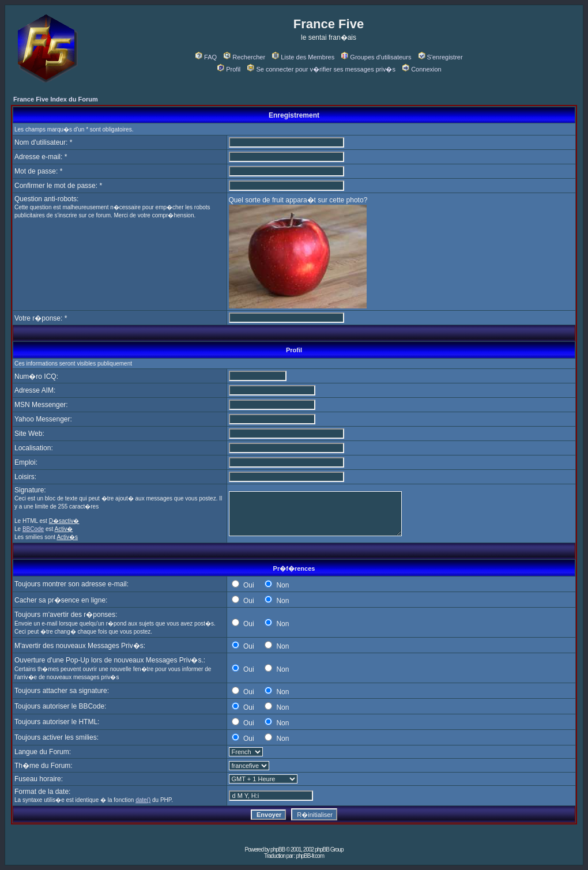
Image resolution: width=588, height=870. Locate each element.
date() (143, 800)
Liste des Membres (303, 57)
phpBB (278, 850)
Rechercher (244, 57)
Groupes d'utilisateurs (376, 57)
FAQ (206, 57)
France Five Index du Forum (56, 99)
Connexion (422, 69)
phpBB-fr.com (310, 856)
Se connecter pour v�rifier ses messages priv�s (321, 69)
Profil (229, 69)
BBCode (33, 529)
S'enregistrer (441, 57)
